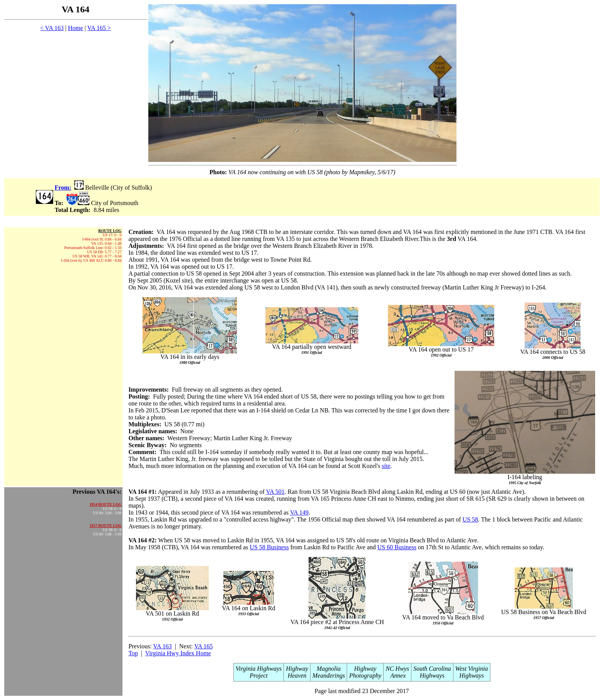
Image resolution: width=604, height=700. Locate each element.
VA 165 (203, 646)
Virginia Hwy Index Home (178, 653)
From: (63, 188)
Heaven (297, 676)
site (386, 466)
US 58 (470, 519)
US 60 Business (397, 547)
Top (133, 653)
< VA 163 (52, 28)
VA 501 (275, 492)
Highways (432, 676)
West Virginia (472, 669)
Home (75, 28)
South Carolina (432, 669)
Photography (365, 676)
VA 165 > (99, 28)
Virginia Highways (259, 669)
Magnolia (329, 669)
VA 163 (163, 646)
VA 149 (299, 512)
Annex (398, 676)
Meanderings (329, 676)
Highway (297, 669)
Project (259, 676)
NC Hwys (397, 669)
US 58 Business (269, 547)
